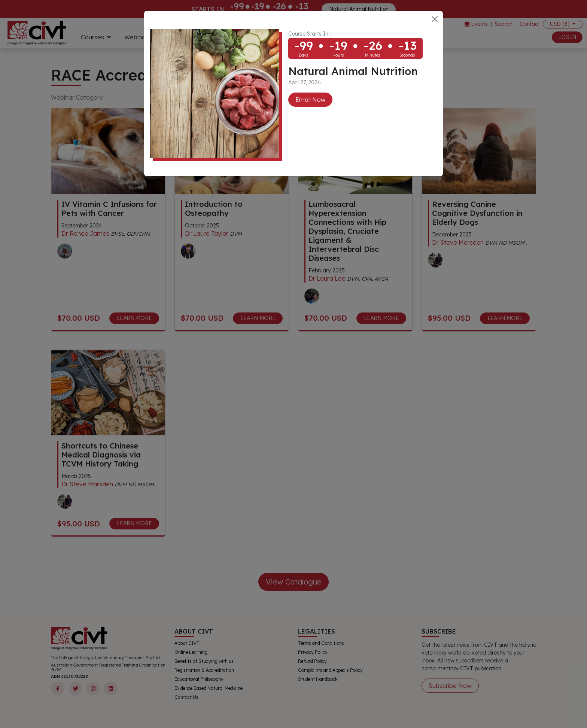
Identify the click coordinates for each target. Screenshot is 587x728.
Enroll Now (310, 100)
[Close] (435, 19)
